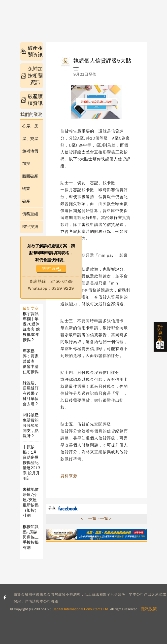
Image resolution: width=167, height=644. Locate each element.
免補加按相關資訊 (32, 76)
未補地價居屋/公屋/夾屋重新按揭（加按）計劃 (31, 503)
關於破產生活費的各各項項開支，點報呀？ (31, 426)
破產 (26, 201)
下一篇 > (104, 519)
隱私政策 (149, 609)
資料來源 (69, 476)
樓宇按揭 (30, 227)
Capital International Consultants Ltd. (81, 609)
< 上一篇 (88, 519)
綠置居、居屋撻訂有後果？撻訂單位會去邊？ (31, 394)
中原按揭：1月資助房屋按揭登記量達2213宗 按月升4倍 (32, 463)
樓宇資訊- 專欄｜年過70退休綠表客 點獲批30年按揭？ (31, 327)
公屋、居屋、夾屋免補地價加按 (30, 145)
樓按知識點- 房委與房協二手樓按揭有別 (31, 537)
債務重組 (30, 214)
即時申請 (48, 268)
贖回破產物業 (30, 182)
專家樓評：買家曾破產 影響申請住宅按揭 (31, 361)
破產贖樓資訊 (32, 100)
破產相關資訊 (32, 51)
